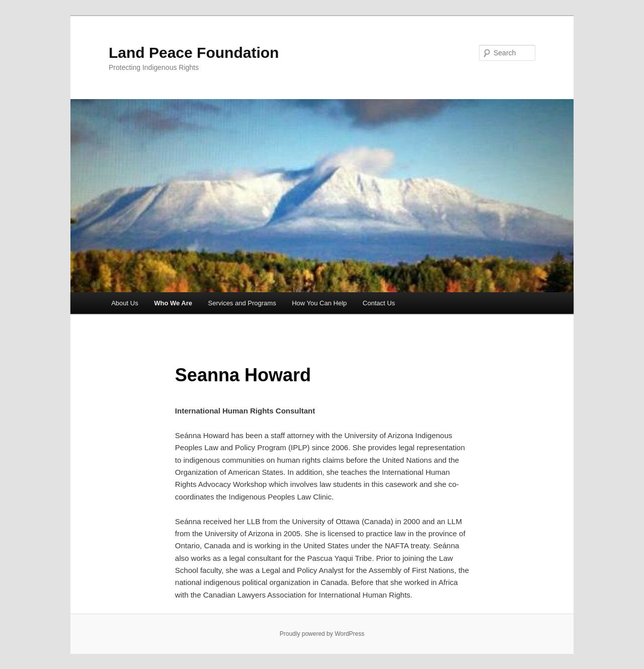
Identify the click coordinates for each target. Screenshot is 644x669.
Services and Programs (242, 303)
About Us (125, 303)
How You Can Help (319, 303)
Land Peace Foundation (194, 53)
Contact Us (379, 303)
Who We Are (173, 303)
